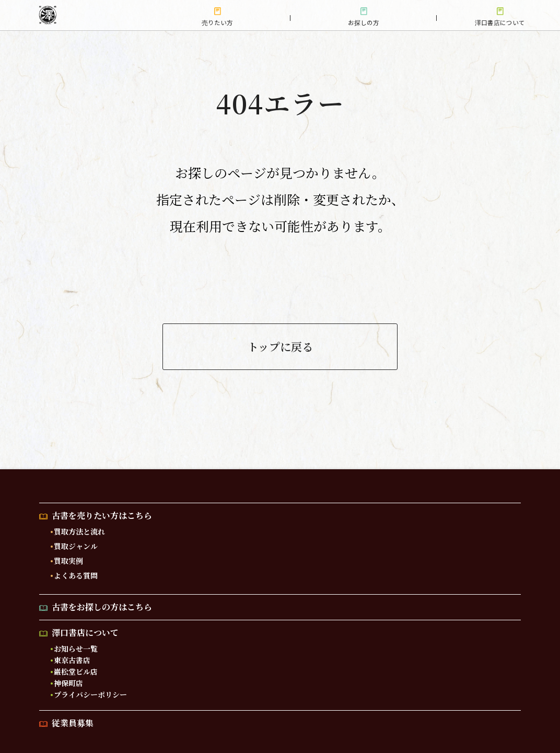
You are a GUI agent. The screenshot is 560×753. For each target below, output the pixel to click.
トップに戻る (280, 347)
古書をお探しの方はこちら (102, 607)
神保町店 (68, 684)
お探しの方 (364, 22)
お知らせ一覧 (76, 649)
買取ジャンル (76, 547)
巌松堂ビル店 (76, 672)
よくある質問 (76, 576)
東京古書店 (72, 661)
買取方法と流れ (79, 532)
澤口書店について (85, 633)
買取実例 (68, 561)
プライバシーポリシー (90, 695)
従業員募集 (73, 723)
